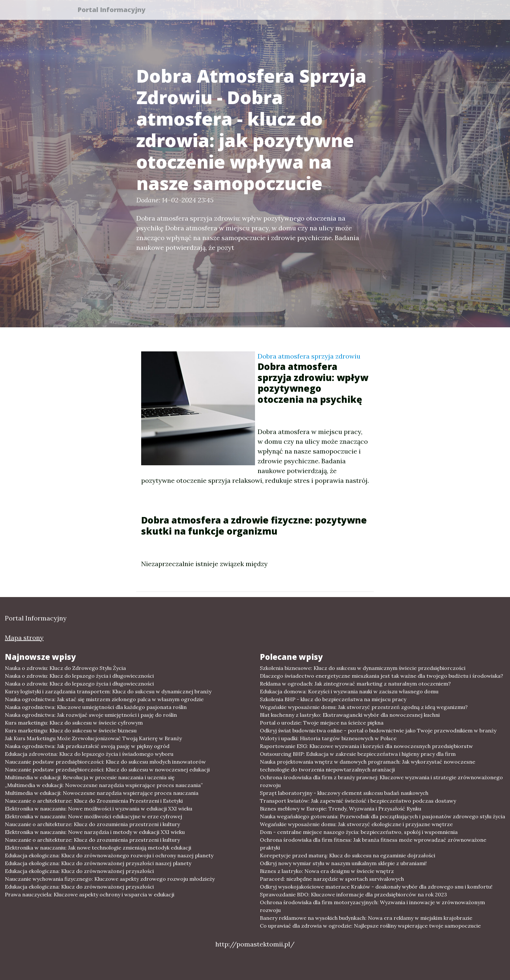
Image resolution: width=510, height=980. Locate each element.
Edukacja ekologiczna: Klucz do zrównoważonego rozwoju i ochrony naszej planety (109, 855)
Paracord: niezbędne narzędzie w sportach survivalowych (332, 879)
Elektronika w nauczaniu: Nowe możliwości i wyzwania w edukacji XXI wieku (99, 809)
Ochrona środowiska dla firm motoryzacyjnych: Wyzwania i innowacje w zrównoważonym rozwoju (372, 906)
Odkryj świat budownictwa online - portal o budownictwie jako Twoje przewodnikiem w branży (378, 730)
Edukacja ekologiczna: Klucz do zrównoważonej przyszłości (79, 871)
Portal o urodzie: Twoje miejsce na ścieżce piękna (322, 723)
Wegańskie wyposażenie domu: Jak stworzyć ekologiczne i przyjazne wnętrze (356, 824)
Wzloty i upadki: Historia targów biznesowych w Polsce (328, 738)
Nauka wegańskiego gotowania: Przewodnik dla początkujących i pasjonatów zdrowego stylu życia (382, 816)
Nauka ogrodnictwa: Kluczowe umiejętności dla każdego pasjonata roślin (96, 707)
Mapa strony (24, 638)
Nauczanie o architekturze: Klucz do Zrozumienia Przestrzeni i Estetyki (94, 801)
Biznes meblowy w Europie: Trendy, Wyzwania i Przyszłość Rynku (341, 809)
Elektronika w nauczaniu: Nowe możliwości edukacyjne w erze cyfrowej (94, 816)
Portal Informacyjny (115, 11)
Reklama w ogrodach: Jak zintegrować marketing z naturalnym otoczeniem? (355, 684)
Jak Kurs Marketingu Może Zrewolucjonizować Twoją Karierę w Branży (93, 738)
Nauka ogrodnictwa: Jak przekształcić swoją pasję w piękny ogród (87, 746)
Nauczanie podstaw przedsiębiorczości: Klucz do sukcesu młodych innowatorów (105, 762)
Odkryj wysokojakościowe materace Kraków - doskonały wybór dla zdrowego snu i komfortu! (376, 887)
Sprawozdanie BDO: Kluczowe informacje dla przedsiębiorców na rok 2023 (353, 894)
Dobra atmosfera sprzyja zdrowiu (309, 356)
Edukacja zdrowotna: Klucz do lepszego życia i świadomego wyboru (89, 754)
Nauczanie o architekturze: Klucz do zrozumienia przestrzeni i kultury (92, 824)
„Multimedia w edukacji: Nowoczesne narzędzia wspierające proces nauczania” (104, 785)
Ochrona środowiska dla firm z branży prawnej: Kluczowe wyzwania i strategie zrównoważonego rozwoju (381, 781)
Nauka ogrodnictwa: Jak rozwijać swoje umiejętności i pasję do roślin (91, 715)
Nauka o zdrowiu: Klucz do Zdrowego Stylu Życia (65, 668)
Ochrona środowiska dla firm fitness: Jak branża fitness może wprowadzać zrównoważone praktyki (373, 844)
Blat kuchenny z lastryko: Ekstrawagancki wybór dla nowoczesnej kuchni (350, 715)
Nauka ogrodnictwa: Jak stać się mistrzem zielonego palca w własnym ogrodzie (104, 699)
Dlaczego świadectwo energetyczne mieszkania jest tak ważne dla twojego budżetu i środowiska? (382, 676)
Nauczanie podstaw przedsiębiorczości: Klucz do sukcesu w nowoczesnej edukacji (107, 769)
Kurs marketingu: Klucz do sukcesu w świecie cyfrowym (74, 723)
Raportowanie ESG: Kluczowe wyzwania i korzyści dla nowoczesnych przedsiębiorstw (366, 746)
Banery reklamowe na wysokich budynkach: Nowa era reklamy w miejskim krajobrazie (366, 918)
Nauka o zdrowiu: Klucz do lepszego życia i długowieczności (79, 676)
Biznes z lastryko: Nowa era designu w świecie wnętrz (327, 871)
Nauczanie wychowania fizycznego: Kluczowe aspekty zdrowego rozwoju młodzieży (110, 879)
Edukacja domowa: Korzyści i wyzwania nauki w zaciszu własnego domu (349, 691)
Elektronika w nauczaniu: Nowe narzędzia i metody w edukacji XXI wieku (95, 832)
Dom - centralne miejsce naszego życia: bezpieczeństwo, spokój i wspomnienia (359, 832)
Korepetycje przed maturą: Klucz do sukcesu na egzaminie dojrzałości (348, 855)
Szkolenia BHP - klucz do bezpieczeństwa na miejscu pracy (333, 699)
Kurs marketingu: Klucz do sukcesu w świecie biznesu (71, 730)
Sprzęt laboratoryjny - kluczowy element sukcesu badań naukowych (344, 793)
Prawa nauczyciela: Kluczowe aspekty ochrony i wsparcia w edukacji (90, 894)
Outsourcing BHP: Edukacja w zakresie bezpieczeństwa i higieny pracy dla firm (358, 754)
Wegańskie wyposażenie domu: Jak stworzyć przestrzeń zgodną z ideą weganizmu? (364, 707)
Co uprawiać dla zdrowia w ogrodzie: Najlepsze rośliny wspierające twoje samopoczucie (370, 926)
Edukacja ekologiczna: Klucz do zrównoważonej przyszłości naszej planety (98, 863)
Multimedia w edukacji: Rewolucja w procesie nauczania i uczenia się (90, 777)
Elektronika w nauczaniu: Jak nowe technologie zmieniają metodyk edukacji (98, 848)
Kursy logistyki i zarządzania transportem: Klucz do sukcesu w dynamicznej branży (108, 691)
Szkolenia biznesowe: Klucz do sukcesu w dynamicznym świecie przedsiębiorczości (363, 668)
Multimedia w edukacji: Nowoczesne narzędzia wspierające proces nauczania (102, 793)
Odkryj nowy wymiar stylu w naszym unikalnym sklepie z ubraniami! (343, 863)
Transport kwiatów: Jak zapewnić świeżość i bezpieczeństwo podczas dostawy (358, 801)
